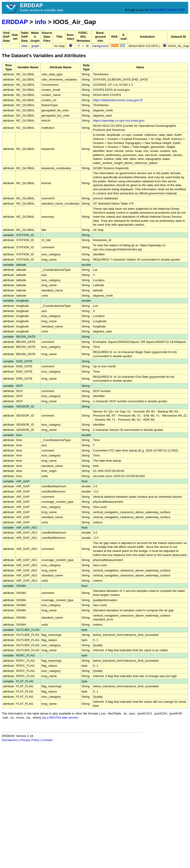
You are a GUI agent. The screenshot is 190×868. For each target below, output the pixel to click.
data (24, 46)
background (100, 46)
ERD (182, 10)
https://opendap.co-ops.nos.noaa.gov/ (119, 121)
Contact (47, 740)
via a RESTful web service (60, 718)
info (40, 22)
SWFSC (173, 10)
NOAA (153, 10)
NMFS (162, 10)
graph (35, 46)
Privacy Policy (30, 740)
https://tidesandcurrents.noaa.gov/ (118, 100)
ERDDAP (15, 22)
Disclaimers (10, 740)
